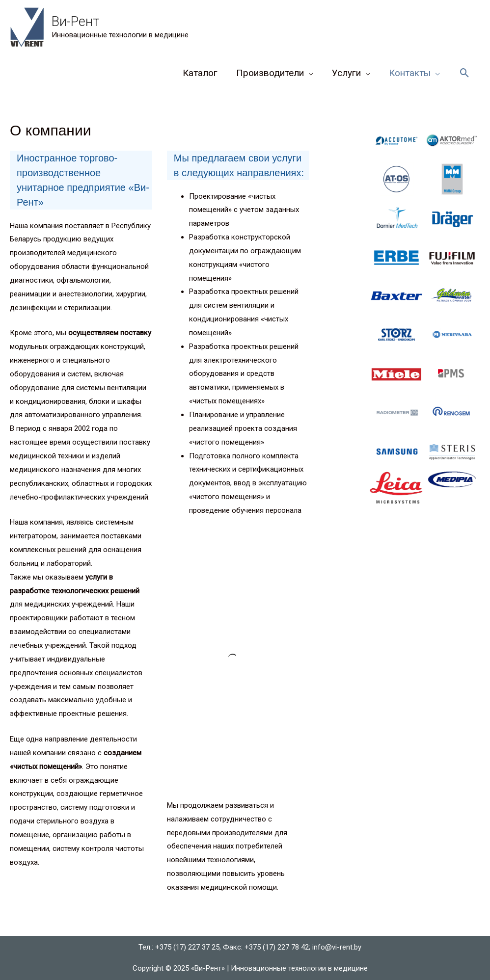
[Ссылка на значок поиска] (465, 73)
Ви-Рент (75, 22)
